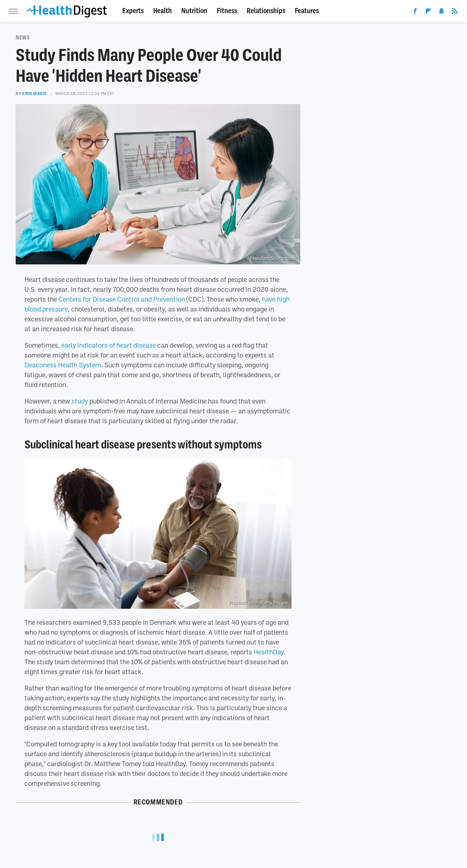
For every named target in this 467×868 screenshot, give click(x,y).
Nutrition (194, 11)
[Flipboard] (428, 12)
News (23, 38)
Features (307, 11)
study (80, 401)
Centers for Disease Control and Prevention (122, 299)
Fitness (227, 11)
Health (163, 11)
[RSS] (455, 12)
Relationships (266, 11)
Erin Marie (34, 93)
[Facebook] (415, 12)
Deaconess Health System (63, 365)
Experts (133, 11)
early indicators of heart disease (109, 345)
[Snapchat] (441, 12)
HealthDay (269, 652)
